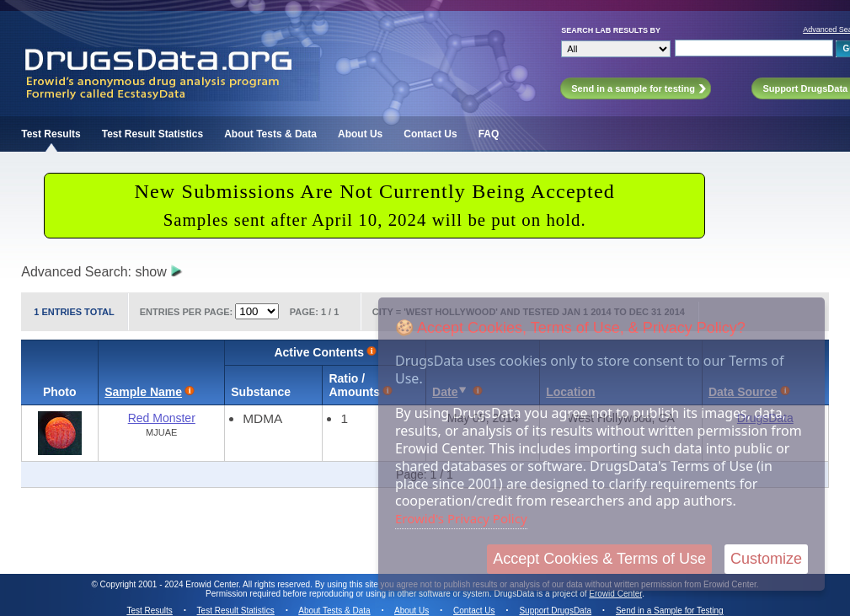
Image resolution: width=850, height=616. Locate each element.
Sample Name (143, 392)
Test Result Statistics (152, 134)
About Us (360, 134)
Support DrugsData (555, 611)
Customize (766, 559)
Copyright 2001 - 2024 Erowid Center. (171, 584)
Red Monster (162, 418)
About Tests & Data (270, 134)
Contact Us (430, 134)
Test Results (51, 134)
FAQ (489, 134)
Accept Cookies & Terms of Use (599, 559)
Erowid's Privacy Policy (461, 518)
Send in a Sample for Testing (670, 611)
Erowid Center (615, 594)
